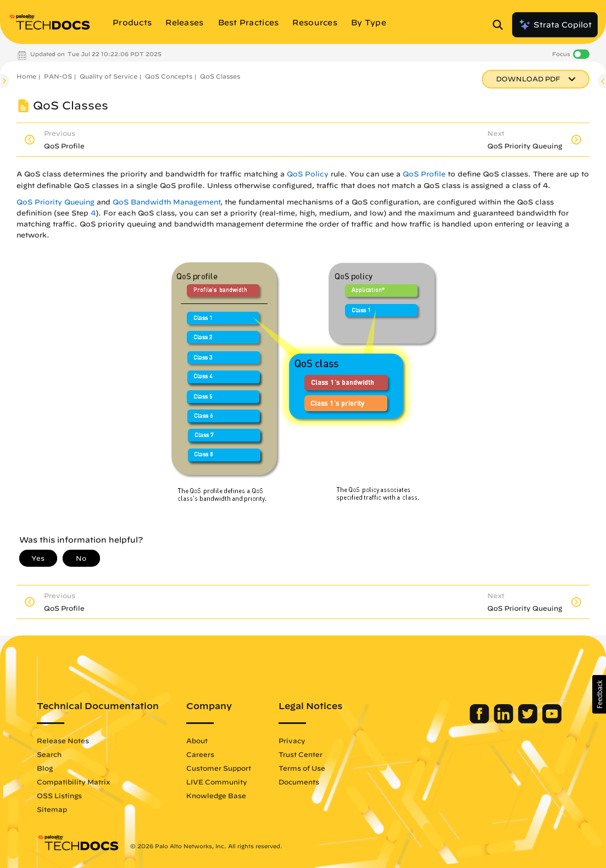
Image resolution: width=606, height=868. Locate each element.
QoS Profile (424, 174)
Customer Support (219, 768)
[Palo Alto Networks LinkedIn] (505, 721)
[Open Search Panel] (501, 25)
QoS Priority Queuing (55, 202)
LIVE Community (217, 782)
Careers (200, 754)
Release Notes (63, 740)
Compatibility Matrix (73, 782)
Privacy (292, 740)
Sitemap (52, 809)
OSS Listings (59, 795)
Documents (299, 782)
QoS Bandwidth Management (166, 202)
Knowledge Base (216, 795)
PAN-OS (58, 76)
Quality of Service (109, 76)
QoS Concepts (169, 76)
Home (26, 76)
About (197, 740)
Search (49, 754)
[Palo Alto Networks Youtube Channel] (552, 721)
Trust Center (301, 754)
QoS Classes (220, 76)
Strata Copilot (555, 25)
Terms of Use (302, 768)
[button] (599, 694)
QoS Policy (308, 174)
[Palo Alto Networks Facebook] (480, 721)
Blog (45, 768)
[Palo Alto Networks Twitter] (529, 721)
